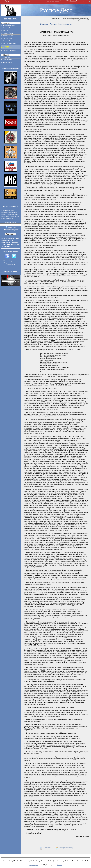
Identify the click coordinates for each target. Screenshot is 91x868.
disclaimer (59, 865)
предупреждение (34, 865)
